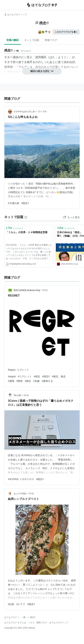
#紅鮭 (11, 604)
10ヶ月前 (42, 111)
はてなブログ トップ (16, 15)
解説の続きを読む (42, 71)
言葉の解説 (13, 40)
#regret (12, 376)
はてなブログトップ (59, 623)
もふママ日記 (20, 494)
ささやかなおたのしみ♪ (25, 111)
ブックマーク (15, 228)
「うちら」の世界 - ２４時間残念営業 (27, 232)
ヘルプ (31, 623)
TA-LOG (17, 395)
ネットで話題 (32, 40)
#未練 (36, 381)
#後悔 (11, 381)
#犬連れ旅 (14, 203)
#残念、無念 (59, 376)
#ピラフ (21, 604)
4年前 (31, 494)
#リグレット (25, 376)
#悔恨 (20, 381)
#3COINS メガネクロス (21, 479)
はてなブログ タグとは (15, 623)
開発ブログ (42, 623)
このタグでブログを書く (66, 32)
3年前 (45, 290)
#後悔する (47, 381)
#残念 (37, 376)
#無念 (28, 381)
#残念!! (25, 203)
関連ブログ (51, 40)
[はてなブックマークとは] (26, 217)
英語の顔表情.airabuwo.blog (27, 290)
